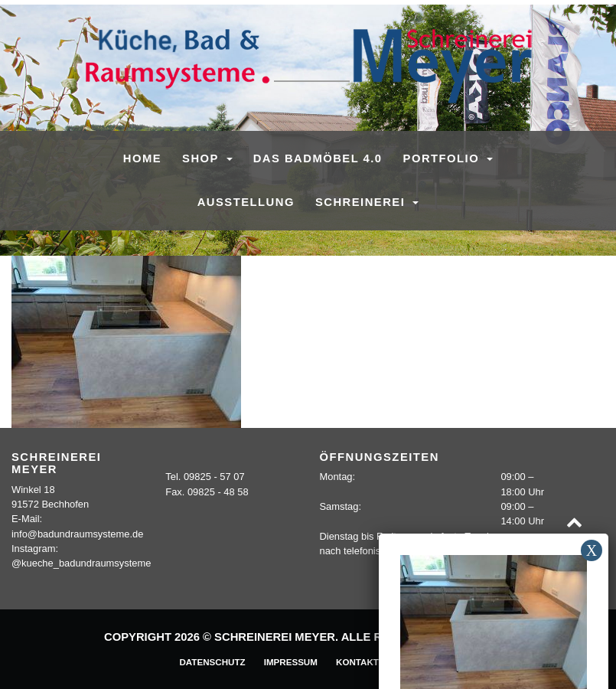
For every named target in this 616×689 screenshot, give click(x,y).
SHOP (202, 158)
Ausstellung (246, 202)
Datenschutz (212, 662)
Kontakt (357, 662)
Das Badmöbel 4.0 (318, 158)
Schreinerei (362, 202)
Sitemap (417, 662)
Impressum (291, 662)
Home (142, 158)
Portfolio (443, 158)
